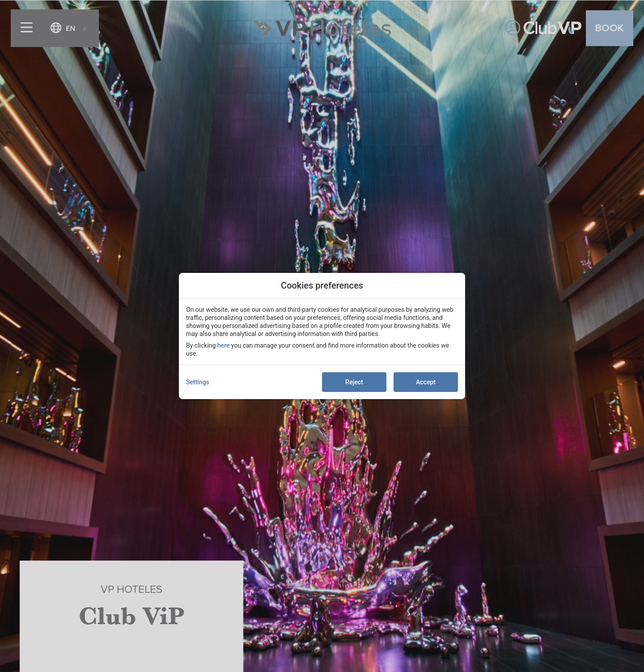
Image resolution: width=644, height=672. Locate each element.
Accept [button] (426, 382)
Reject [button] (354, 382)
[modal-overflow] (322, 336)
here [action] (224, 345)
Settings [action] (198, 382)
